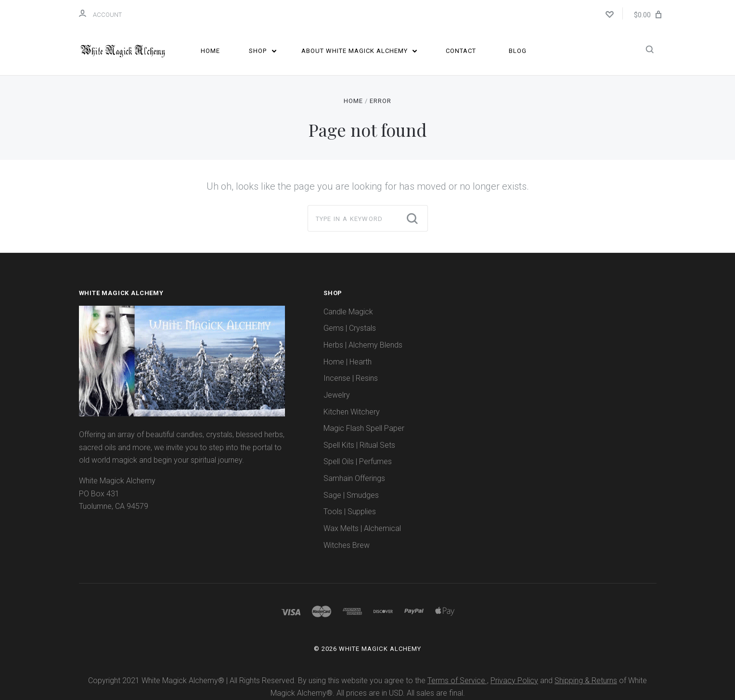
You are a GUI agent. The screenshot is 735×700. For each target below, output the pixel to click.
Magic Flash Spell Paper (364, 428)
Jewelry (337, 395)
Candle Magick (348, 312)
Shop (263, 51)
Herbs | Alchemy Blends (363, 345)
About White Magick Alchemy (359, 51)
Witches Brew (347, 545)
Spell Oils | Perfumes (358, 461)
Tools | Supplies (350, 512)
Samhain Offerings (354, 478)
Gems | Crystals (350, 328)
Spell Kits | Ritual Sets (359, 445)
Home (210, 51)
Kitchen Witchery (352, 412)
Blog (518, 51)
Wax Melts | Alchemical (362, 528)
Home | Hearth (348, 362)
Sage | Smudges (351, 495)
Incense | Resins (351, 378)
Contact (461, 51)
